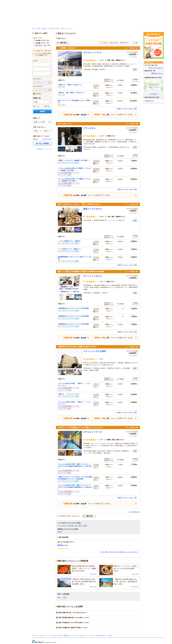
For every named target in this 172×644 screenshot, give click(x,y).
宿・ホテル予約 (36, 29)
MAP (135, 70)
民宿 (59, 597)
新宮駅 (60, 532)
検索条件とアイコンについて (45, 149)
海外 (110, 635)
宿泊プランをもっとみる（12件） (128, 413)
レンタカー (92, 635)
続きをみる (93, 574)
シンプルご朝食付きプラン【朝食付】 (69, 241)
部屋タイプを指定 (40, 122)
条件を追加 (48, 139)
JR (80, 635)
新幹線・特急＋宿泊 (42, 46)
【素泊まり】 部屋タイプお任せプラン (70, 85)
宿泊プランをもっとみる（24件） (128, 109)
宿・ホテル (38, 38)
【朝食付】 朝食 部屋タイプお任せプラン (71, 93)
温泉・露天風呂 (64, 635)
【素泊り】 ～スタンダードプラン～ (69, 394)
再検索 (42, 112)
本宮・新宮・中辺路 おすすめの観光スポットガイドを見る (119, 552)
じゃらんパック (74, 635)
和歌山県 (44, 29)
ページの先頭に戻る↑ (134, 512)
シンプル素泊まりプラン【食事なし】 (69, 249)
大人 (35, 106)
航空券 (98, 635)
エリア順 (135, 43)
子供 (46, 106)
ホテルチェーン (44, 635)
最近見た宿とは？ (158, 73)
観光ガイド (105, 635)
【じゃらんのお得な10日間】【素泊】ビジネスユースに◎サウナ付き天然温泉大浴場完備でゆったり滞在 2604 (75, 466)
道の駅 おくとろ (63, 545)
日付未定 (37, 94)
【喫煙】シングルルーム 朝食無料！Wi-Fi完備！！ (74, 160)
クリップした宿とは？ (157, 68)
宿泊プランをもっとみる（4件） (128, 332)
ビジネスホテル (63, 526)
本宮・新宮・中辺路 (54, 29)
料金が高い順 (124, 43)
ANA (85, 635)
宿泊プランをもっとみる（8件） (128, 189)
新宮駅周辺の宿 (149, 101)
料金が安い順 (114, 43)
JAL (82, 635)
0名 (49, 106)
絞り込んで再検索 (42, 143)
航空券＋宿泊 (41, 41)
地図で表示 (63, 43)
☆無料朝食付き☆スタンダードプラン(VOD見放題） (74, 308)
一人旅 (64, 597)
